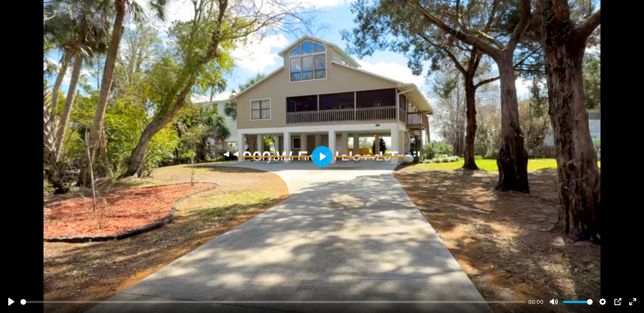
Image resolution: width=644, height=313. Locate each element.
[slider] (273, 302)
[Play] (11, 302)
